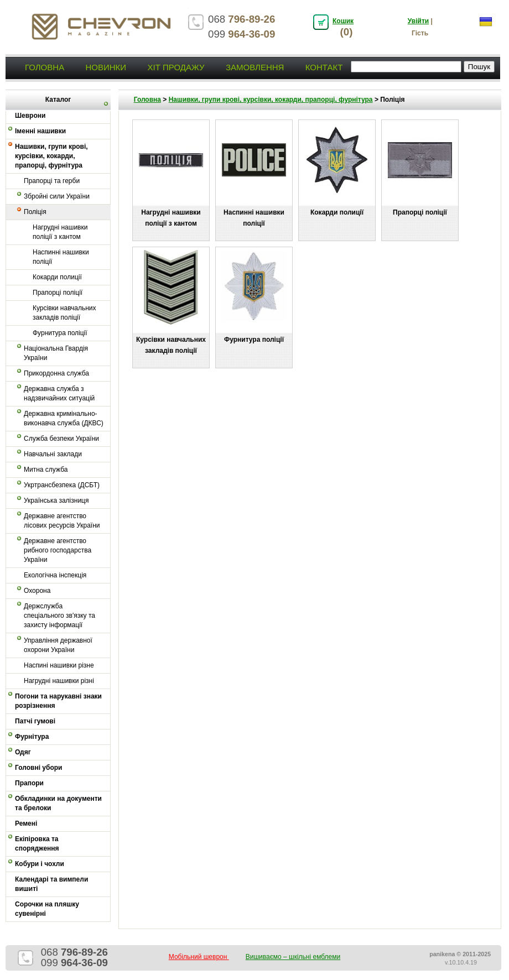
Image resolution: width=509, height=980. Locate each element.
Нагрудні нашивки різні (59, 681)
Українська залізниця (56, 501)
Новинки (106, 67)
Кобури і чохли (40, 864)
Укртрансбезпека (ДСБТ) (62, 485)
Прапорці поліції (58, 293)
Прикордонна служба (56, 373)
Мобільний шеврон (199, 957)
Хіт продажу (176, 67)
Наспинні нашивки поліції (61, 257)
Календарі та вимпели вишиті (51, 884)
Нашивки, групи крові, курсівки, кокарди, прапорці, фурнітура (51, 156)
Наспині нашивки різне (59, 665)
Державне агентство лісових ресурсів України (62, 521)
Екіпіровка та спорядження (37, 844)
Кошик (343, 21)
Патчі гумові (35, 721)
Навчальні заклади (53, 454)
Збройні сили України (57, 196)
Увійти (418, 21)
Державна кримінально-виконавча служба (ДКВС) (64, 418)
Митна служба (46, 470)
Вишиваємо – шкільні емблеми (293, 957)
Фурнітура (32, 737)
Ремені (26, 823)
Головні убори (38, 768)
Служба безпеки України (61, 439)
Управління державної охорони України (58, 645)
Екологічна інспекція (55, 575)
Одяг (23, 752)
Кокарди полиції (57, 277)
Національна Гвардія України (56, 353)
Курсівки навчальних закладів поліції (64, 313)
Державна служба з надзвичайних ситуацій (59, 393)
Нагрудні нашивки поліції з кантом (60, 232)
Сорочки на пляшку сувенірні (47, 909)
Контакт (324, 67)
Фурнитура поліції (60, 333)
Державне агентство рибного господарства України (58, 550)
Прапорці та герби (52, 181)
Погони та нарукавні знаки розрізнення (58, 701)
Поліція (35, 212)
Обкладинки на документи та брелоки (58, 803)
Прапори (29, 783)
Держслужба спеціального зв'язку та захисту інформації (59, 616)
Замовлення (255, 67)
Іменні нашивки (40, 131)
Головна (45, 67)
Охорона (37, 591)
